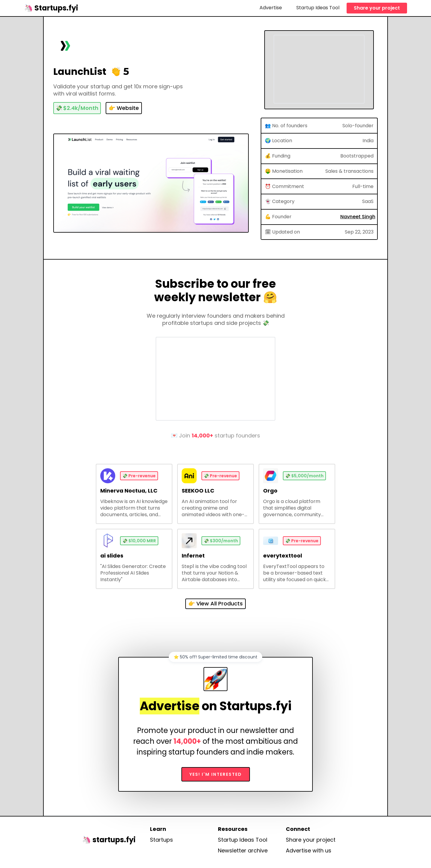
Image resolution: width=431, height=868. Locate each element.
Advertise (271, 8)
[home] (51, 8)
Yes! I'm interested (216, 774)
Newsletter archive (243, 851)
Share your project (377, 8)
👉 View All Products (215, 603)
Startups (161, 840)
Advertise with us (309, 851)
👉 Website (124, 108)
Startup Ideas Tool (318, 8)
